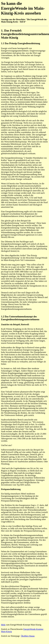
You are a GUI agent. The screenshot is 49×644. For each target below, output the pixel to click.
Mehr (3, 625)
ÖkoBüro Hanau (28, 636)
